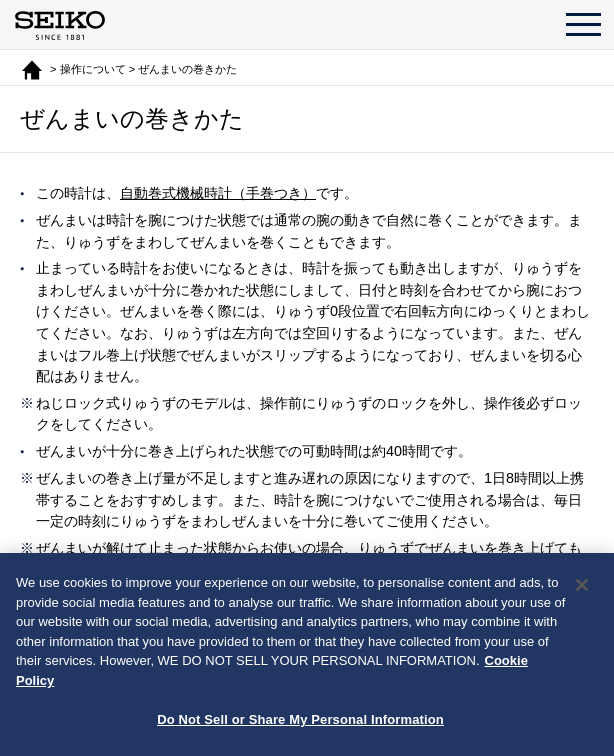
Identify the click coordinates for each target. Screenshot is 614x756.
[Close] (582, 585)
